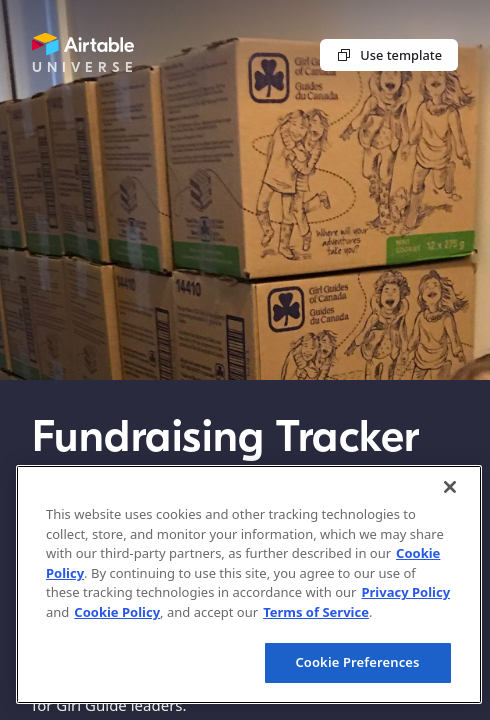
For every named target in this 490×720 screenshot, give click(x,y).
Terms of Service (316, 612)
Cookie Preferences (357, 662)
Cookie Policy (117, 612)
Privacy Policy (405, 592)
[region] (249, 584)
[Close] (450, 487)
